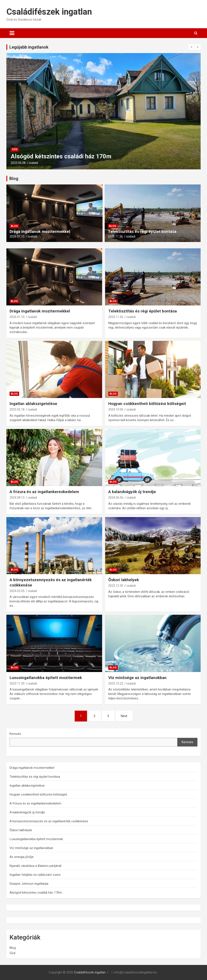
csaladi (33, 163)
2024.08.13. (17, 498)
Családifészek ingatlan (49, 12)
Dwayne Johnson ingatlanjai (29, 884)
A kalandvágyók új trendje (132, 492)
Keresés (15, 734)
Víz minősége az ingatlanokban (137, 678)
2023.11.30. (17, 683)
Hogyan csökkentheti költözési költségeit (147, 404)
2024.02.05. (17, 591)
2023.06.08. (18, 163)
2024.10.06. (116, 409)
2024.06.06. (116, 498)
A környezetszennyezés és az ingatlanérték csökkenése (49, 821)
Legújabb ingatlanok (29, 47)
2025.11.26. (116, 236)
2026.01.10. (17, 236)
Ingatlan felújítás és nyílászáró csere (35, 875)
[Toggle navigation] (12, 33)
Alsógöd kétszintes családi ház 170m (61, 156)
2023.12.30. (116, 586)
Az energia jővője (22, 857)
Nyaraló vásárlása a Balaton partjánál (35, 866)
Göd (15, 149)
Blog (14, 179)
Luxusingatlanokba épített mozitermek (46, 678)
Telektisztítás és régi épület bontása (142, 231)
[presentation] (191, 47)
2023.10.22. (116, 683)
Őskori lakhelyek (124, 580)
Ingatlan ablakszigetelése (33, 404)
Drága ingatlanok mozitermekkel (40, 231)
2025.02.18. (17, 409)
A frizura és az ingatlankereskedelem (44, 492)
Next (124, 716)
